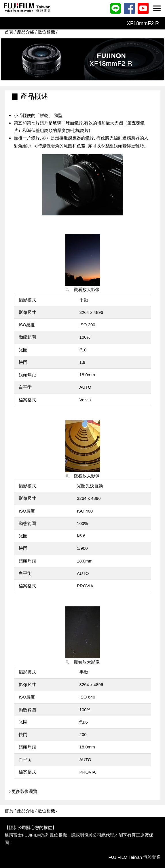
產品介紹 (26, 32)
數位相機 (46, 32)
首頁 (9, 32)
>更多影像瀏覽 (21, 791)
